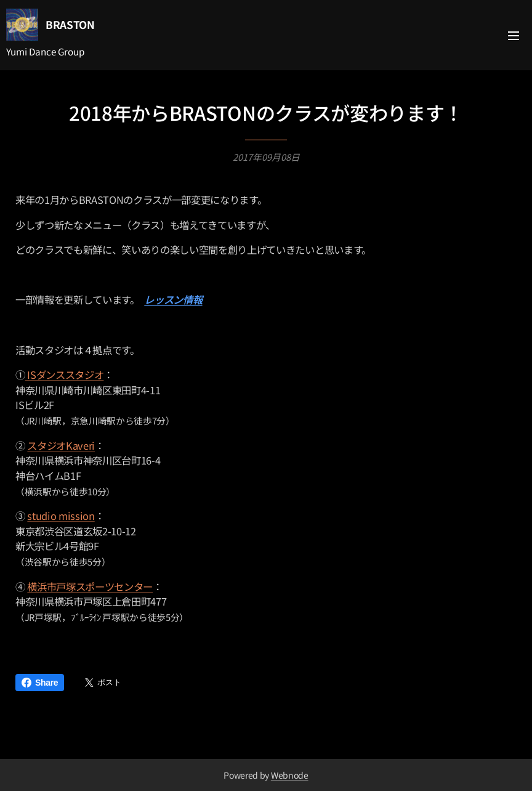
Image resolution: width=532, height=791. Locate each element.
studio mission (61, 516)
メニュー (514, 36)
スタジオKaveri (61, 445)
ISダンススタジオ (65, 375)
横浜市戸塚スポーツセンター (90, 586)
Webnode (290, 775)
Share (40, 683)
